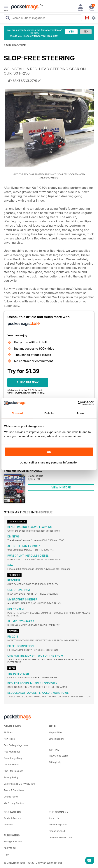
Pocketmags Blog (13, 758)
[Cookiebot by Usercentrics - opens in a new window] (78, 403)
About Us (54, 818)
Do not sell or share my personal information (49, 462)
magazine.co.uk (57, 831)
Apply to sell (10, 848)
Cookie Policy (11, 797)
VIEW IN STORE (61, 487)
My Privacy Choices (14, 803)
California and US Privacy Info (19, 784)
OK (49, 452)
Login (7, 854)
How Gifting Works (59, 756)
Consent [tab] (17, 413)
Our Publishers (11, 765)
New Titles (9, 739)
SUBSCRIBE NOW (28, 382)
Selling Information (13, 841)
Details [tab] (49, 413)
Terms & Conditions (14, 790)
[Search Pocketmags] (8, 18)
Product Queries (12, 818)
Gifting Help (55, 762)
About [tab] (81, 413)
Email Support (56, 739)
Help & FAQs (55, 732)
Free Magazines (12, 752)
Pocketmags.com (58, 825)
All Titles (8, 732)
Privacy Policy (11, 777)
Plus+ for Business (13, 771)
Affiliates (8, 825)
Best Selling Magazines (16, 745)
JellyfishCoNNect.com (61, 837)
